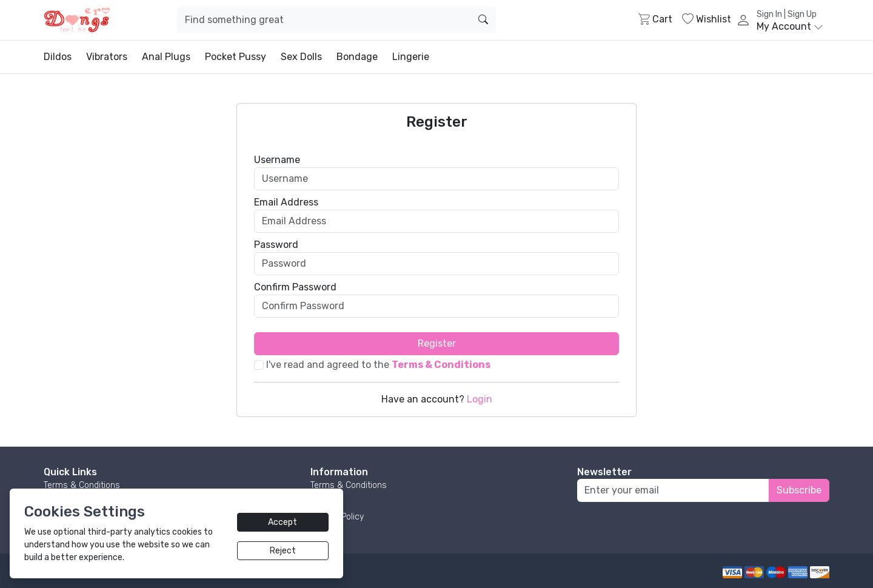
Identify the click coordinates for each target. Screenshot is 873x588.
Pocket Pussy (236, 57)
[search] (483, 20)
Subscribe (799, 490)
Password (276, 245)
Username (277, 160)
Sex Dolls (301, 57)
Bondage (357, 57)
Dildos (58, 57)
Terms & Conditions (82, 485)
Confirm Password (295, 287)
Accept (283, 522)
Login (480, 399)
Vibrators (107, 57)
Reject (283, 551)
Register (437, 343)
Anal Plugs (166, 57)
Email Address (286, 202)
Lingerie (411, 57)
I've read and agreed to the (378, 365)
